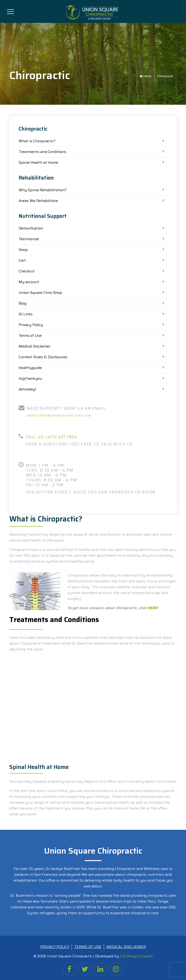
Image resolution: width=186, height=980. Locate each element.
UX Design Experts (136, 956)
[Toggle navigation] (10, 11)
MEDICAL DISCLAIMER (126, 947)
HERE (152, 608)
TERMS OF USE (88, 947)
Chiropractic (165, 76)
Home (148, 76)
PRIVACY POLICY (55, 947)
